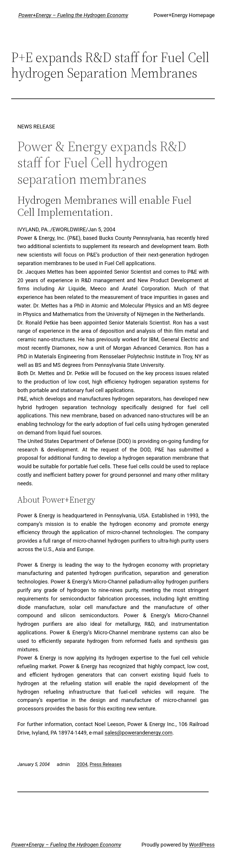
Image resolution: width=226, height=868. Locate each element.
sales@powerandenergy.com (139, 733)
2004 (82, 764)
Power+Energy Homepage (184, 15)
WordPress (202, 845)
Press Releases (105, 764)
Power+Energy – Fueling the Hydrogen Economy (73, 15)
